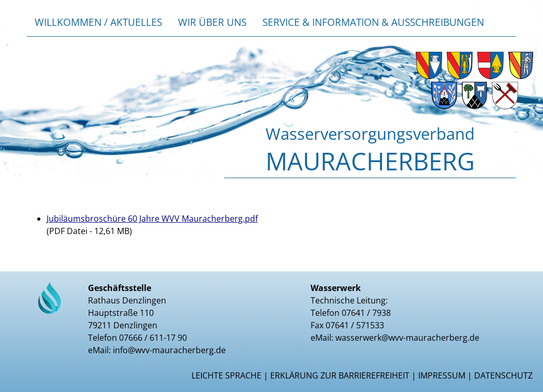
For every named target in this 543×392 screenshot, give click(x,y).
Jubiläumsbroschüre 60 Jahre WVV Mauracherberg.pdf (152, 219)
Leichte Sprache (226, 375)
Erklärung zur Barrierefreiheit (340, 375)
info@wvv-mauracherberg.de (169, 350)
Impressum (442, 375)
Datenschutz (503, 375)
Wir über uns (212, 22)
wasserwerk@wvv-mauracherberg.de (407, 338)
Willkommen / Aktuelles (98, 22)
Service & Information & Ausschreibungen (373, 22)
